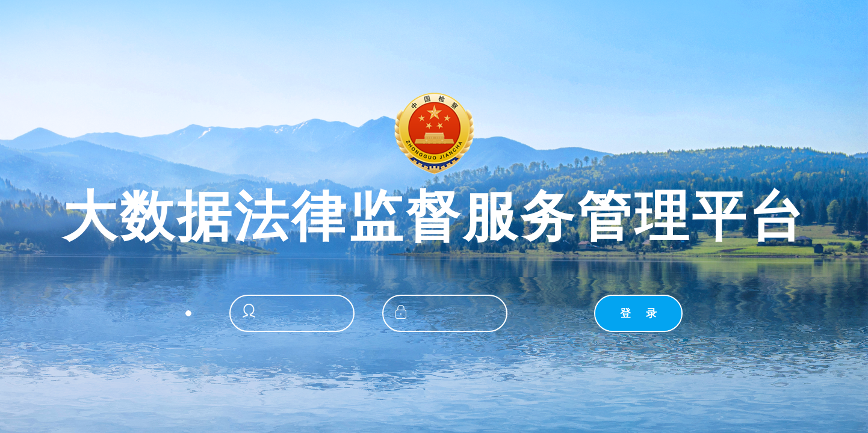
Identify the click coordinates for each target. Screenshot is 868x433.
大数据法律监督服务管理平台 (434, 217)
